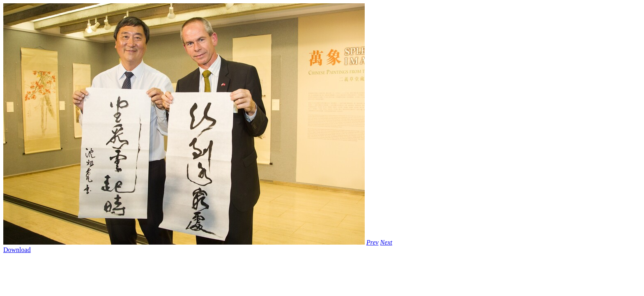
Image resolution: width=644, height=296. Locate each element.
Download (17, 250)
